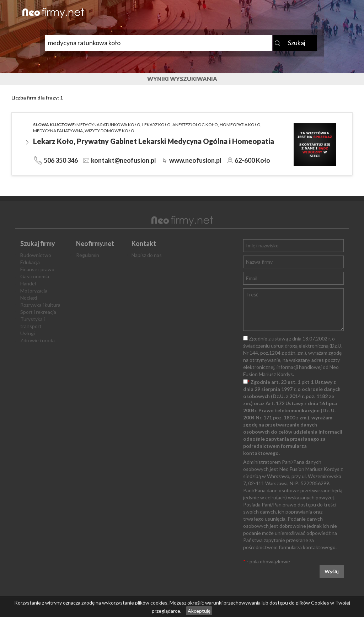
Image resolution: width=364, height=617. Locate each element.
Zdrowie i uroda (38, 340)
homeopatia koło (240, 125)
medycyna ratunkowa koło (108, 125)
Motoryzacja (34, 291)
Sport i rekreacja (38, 312)
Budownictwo (36, 255)
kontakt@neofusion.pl (124, 160)
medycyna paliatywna (58, 131)
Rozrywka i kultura (40, 305)
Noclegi (29, 298)
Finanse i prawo (37, 269)
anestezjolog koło (195, 125)
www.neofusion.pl (195, 160)
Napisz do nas (147, 255)
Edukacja (30, 262)
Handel (28, 283)
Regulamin (88, 255)
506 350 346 (61, 160)
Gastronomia (35, 276)
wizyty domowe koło (109, 131)
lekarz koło (156, 125)
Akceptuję (199, 611)
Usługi (28, 333)
